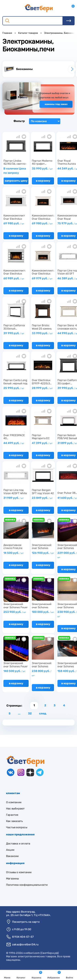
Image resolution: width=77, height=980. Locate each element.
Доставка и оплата (18, 844)
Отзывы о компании (19, 872)
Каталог (21, 975)
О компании (14, 802)
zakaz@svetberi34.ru (25, 945)
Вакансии (12, 856)
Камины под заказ (56, 104)
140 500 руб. (14, 671)
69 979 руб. (42, 278)
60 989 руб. (14, 278)
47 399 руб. (42, 443)
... (19, 714)
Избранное (54, 975)
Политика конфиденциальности (27, 885)
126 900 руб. (43, 553)
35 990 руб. (42, 169)
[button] (72, 69)
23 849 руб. (42, 498)
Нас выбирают (15, 809)
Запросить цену (16, 181)
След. (43, 714)
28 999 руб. (42, 388)
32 (30, 714)
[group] (38, 69)
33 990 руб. (42, 333)
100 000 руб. (43, 612)
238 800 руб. (42, 673)
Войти (69, 975)
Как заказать (14, 821)
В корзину (43, 181)
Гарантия (12, 815)
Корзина (37, 975)
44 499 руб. (14, 443)
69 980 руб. (14, 223)
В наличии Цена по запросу (15, 171)
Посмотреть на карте (26, 922)
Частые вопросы (17, 827)
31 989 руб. (14, 498)
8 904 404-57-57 (23, 937)
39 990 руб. (14, 333)
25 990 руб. (14, 388)
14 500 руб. (14, 553)
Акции (10, 850)
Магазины (12, 879)
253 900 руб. (15, 612)
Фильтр (15, 121)
